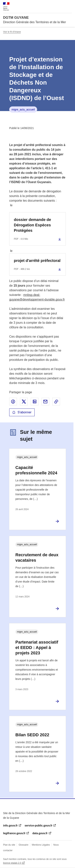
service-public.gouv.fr (38, 826)
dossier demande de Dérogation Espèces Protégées (32, 225)
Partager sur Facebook (13, 402)
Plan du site (9, 845)
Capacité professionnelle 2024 (36, 470)
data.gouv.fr (40, 833)
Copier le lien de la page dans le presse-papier (56, 402)
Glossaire (24, 845)
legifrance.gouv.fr (14, 833)
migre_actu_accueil (23, 110)
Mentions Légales (41, 845)
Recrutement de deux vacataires (37, 558)
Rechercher (62, 5)
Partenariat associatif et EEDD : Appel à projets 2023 (37, 648)
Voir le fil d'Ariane (12, 32)
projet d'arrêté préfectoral (37, 261)
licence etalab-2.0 (12, 863)
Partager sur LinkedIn (35, 402)
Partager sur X (24, 402)
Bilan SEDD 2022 (32, 735)
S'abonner (22, 412)
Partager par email (45, 402)
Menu (70, 5)
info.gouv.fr (10, 826)
